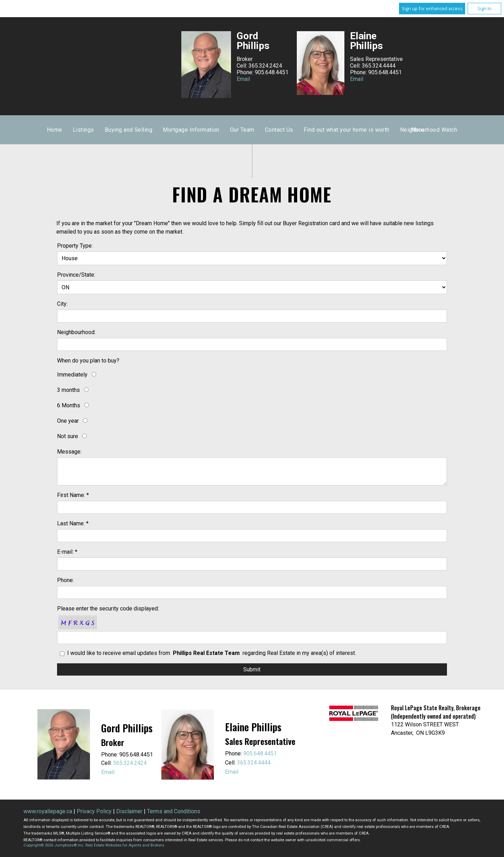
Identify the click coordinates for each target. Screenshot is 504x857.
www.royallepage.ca (48, 811)
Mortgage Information (293, 130)
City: (62, 304)
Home (156, 130)
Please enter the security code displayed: (108, 609)
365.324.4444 (254, 763)
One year (68, 421)
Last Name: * (73, 523)
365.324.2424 (130, 763)
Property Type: (75, 246)
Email (243, 79)
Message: (69, 452)
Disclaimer (129, 811)
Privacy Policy (94, 811)
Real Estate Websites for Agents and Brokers (125, 845)
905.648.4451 (260, 754)
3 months (68, 390)
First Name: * (73, 495)
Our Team (344, 130)
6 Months (69, 405)
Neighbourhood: (76, 332)
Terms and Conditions (174, 811)
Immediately (72, 375)
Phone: (65, 580)
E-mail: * (67, 552)
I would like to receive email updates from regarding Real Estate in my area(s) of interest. (212, 653)
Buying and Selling (230, 130)
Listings (185, 130)
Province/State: (76, 275)
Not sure (68, 436)
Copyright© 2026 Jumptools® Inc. (54, 845)
